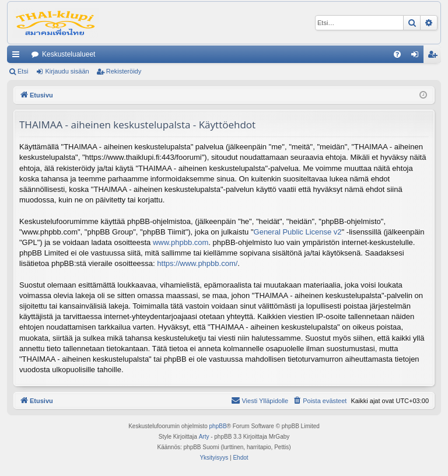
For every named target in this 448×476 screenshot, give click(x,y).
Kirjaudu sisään (67, 71)
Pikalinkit (18, 57)
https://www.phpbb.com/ (197, 263)
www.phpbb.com (181, 242)
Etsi (23, 71)
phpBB (218, 426)
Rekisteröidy (124, 71)
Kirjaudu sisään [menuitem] (417, 57)
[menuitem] (397, 54)
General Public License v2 (298, 232)
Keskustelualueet (69, 54)
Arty (204, 437)
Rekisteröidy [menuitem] (435, 57)
